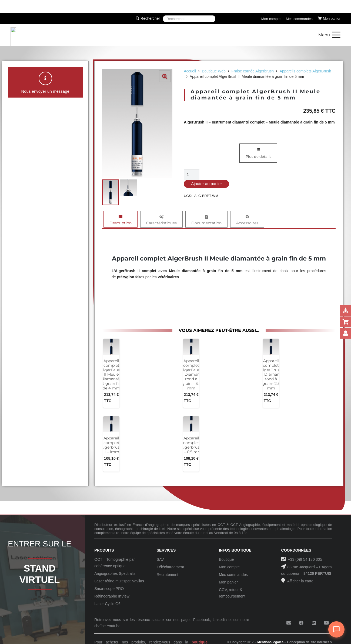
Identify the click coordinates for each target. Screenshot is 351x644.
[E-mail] (289, 623)
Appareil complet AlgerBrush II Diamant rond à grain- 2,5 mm (271, 374)
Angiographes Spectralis (115, 573)
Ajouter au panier (206, 184)
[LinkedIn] (314, 623)
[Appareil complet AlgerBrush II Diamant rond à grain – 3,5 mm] (191, 347)
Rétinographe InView (112, 596)
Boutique (226, 559)
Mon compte (229, 567)
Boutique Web (214, 71)
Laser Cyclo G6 (107, 604)
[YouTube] (326, 623)
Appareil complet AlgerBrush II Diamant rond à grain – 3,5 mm (191, 374)
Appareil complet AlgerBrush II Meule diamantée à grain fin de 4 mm (111, 374)
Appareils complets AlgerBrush (305, 71)
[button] (329, 35)
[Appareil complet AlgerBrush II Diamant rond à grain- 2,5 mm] (271, 347)
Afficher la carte (300, 581)
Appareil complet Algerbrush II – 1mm (111, 445)
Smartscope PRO (109, 589)
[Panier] (329, 19)
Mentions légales (270, 642)
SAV (160, 559)
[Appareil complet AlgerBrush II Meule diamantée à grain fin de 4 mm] (111, 347)
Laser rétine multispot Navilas (119, 581)
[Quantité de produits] (191, 175)
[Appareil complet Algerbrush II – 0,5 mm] (191, 424)
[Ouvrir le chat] (336, 629)
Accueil (190, 71)
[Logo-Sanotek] (69, 35)
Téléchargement (170, 567)
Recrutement (168, 575)
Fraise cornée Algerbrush (253, 71)
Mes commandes (233, 575)
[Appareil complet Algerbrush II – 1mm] (111, 424)
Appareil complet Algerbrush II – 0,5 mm (191, 445)
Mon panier (228, 582)
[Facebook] (301, 623)
